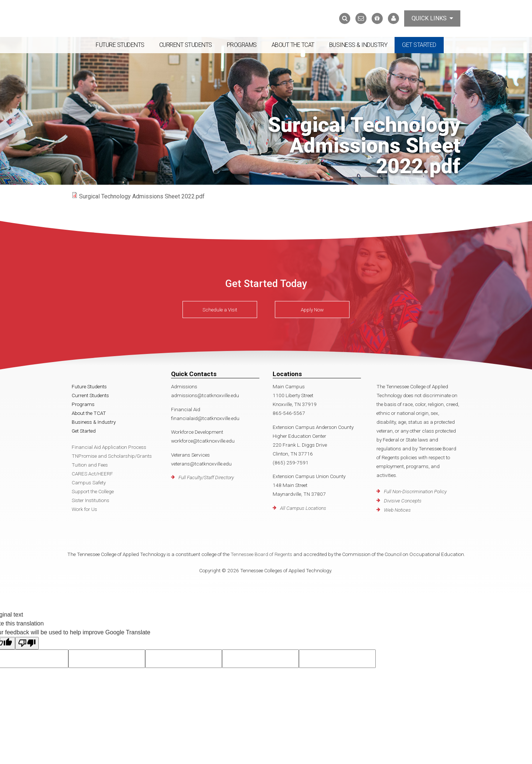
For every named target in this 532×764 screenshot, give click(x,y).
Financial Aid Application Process (109, 447)
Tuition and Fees (90, 465)
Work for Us (84, 509)
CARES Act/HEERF (92, 474)
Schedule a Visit (220, 310)
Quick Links (432, 18)
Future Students (120, 45)
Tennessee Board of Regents (261, 554)
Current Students (186, 45)
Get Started (419, 45)
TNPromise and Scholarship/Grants (112, 456)
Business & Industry (358, 45)
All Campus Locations (303, 508)
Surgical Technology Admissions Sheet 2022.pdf (142, 196)
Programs (242, 45)
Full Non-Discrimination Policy (415, 491)
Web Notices (397, 510)
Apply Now (312, 310)
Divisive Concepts (403, 501)
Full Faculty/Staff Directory (206, 477)
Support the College (93, 491)
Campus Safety (89, 482)
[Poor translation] (27, 643)
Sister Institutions (91, 500)
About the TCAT (293, 45)
